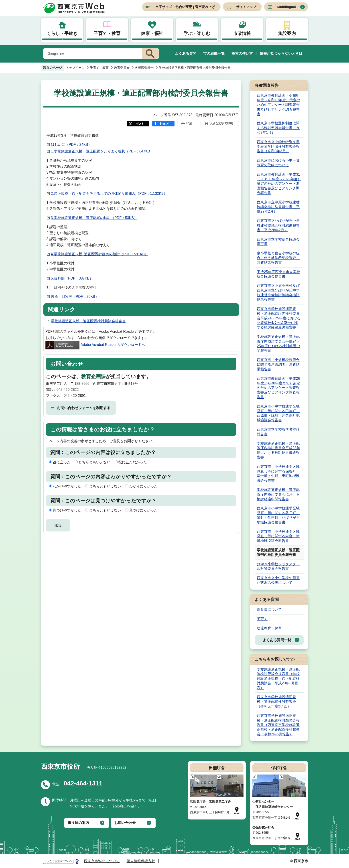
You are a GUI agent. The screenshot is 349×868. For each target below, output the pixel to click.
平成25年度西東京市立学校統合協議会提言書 (278, 274)
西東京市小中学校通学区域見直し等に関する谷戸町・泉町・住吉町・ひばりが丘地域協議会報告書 (278, 515)
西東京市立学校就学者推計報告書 (278, 432)
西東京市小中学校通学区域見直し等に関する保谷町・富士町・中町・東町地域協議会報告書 (278, 474)
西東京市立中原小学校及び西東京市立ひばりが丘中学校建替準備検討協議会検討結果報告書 (278, 293)
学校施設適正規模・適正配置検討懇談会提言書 (88, 321)
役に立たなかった (133, 462)
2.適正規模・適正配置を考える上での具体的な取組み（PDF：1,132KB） (109, 194)
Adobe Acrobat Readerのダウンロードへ (95, 345)
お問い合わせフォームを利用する (84, 408)
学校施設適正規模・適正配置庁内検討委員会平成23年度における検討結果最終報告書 (278, 450)
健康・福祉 (152, 33)
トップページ (75, 68)
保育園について (269, 609)
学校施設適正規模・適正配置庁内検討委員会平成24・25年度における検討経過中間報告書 (278, 344)
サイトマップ (246, 7)
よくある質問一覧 (277, 640)
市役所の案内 (78, 823)
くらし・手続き (62, 33)
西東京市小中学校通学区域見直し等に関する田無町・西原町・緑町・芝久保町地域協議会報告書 (278, 413)
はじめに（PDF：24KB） (71, 145)
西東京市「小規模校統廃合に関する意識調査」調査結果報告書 (278, 364)
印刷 (189, 123)
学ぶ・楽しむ (197, 33)
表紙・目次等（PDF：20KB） (75, 297)
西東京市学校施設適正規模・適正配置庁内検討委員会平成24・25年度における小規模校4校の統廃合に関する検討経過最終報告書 (279, 318)
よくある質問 (186, 54)
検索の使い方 (242, 54)
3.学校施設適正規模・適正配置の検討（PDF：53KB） (94, 218)
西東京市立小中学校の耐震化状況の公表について (278, 580)
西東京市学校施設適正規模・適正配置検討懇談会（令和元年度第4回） (276, 702)
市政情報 (242, 33)
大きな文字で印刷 (221, 123)
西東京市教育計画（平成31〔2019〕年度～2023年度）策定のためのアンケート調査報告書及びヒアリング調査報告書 (279, 184)
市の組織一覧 (214, 54)
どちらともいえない (94, 462)
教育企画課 (93, 376)
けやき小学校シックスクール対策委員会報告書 (278, 566)
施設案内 (287, 33)
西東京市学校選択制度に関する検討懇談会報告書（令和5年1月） (278, 128)
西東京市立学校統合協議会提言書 (278, 242)
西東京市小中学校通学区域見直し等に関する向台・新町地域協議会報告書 (278, 536)
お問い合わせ (125, 823)
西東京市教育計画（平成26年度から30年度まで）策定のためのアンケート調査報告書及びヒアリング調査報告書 (278, 388)
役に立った (62, 462)
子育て (262, 619)
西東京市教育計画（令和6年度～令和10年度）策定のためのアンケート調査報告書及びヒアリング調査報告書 (278, 105)
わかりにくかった (143, 486)
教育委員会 (122, 68)
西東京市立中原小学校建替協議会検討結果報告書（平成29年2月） (278, 207)
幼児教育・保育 (269, 628)
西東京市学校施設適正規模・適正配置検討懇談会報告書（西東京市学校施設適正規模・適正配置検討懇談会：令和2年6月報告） (278, 725)
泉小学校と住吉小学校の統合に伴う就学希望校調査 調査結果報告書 (278, 258)
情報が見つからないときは (281, 54)
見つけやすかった (67, 510)
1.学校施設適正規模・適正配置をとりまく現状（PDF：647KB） (102, 151)
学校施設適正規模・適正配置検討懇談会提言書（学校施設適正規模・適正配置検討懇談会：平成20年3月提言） (278, 679)
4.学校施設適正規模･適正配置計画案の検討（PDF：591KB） (100, 254)
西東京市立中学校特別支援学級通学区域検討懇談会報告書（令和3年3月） (278, 147)
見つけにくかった (143, 510)
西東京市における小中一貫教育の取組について (278, 163)
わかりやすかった (67, 486)
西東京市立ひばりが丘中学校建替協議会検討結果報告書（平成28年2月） (278, 225)
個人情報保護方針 (141, 861)
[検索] (92, 54)
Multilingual (287, 7)
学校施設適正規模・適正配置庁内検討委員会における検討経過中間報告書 (278, 494)
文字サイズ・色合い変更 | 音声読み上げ (185, 7)
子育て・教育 (107, 33)
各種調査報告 (144, 68)
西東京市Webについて (102, 861)
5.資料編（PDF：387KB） (72, 278)
